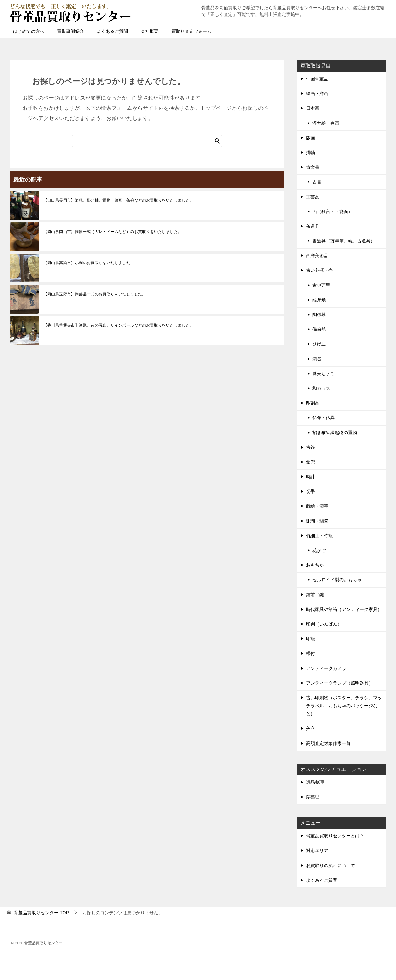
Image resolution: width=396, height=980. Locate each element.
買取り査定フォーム (191, 31)
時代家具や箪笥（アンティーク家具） (344, 609)
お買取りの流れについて (331, 865)
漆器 (317, 359)
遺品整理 (315, 782)
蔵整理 (313, 797)
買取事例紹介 (71, 31)
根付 (310, 653)
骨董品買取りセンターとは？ (335, 836)
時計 (310, 477)
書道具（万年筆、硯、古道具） (344, 241)
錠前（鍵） (317, 595)
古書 (317, 182)
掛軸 (310, 152)
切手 (310, 491)
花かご (319, 550)
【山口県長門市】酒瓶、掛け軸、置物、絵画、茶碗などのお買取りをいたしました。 (119, 200)
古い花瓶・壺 (319, 270)
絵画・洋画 (317, 93)
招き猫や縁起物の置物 (335, 433)
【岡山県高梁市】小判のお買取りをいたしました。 (89, 263)
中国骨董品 (317, 79)
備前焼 (319, 329)
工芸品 (313, 197)
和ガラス (321, 388)
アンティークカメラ (326, 668)
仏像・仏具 (324, 418)
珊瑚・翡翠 (317, 521)
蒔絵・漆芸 (317, 506)
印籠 (310, 639)
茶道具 (313, 226)
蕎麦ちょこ (324, 374)
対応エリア (317, 850)
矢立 (310, 728)
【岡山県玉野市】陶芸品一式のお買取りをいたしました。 (95, 294)
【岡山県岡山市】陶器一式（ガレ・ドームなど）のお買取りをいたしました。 (113, 232)
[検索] (147, 141)
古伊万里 (321, 285)
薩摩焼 (319, 300)
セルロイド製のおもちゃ (337, 580)
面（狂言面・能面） (332, 212)
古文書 (313, 167)
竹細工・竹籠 (319, 536)
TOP (41, 913)
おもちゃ (315, 565)
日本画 (313, 108)
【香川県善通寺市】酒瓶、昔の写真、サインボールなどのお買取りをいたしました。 (119, 325)
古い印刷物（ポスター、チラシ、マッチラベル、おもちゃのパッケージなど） (344, 706)
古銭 (310, 447)
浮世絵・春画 (326, 123)
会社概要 (150, 31)
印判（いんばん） (324, 624)
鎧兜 (310, 462)
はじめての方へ (29, 31)
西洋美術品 (317, 256)
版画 (310, 138)
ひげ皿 (319, 344)
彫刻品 (313, 403)
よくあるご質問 (112, 31)
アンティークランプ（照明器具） (340, 683)
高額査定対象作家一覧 (328, 743)
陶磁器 (319, 315)
